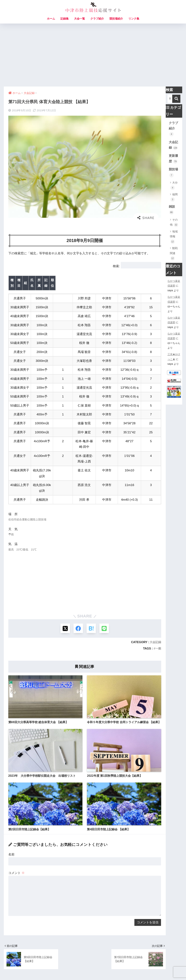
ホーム (51, 19)
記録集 (65, 19)
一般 (158, 621)
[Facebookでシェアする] (78, 600)
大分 (174, 185)
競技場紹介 (116, 19)
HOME (93, 962)
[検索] (176, 99)
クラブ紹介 (97, 19)
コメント (16, 845)
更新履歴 (173, 159)
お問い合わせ (69, 969)
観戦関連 (174, 254)
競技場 (173, 172)
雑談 (172, 210)
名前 (11, 827)
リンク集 (134, 19)
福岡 (174, 197)
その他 (174, 223)
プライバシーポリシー (113, 969)
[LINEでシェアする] (105, 600)
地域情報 (174, 237)
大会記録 (155, 614)
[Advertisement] (93, 55)
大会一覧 (80, 19)
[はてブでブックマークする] (92, 600)
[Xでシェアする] (64, 600)
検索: (116, 266)
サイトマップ (88, 969)
